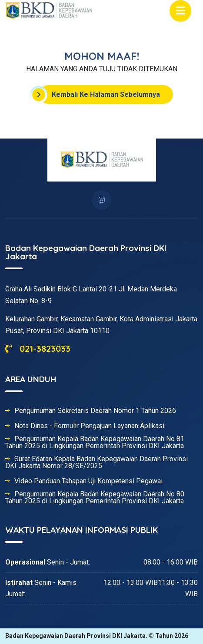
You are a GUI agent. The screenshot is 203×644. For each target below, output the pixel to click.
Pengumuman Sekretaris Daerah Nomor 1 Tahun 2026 (95, 411)
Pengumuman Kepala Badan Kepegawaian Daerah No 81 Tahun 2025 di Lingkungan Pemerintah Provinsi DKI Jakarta (95, 443)
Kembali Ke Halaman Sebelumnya (99, 95)
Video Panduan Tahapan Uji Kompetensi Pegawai (88, 481)
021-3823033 (38, 348)
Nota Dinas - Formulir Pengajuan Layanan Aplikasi (89, 426)
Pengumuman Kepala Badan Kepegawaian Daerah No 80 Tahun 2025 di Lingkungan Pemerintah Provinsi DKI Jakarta (95, 498)
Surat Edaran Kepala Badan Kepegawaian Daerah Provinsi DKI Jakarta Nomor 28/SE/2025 (97, 462)
